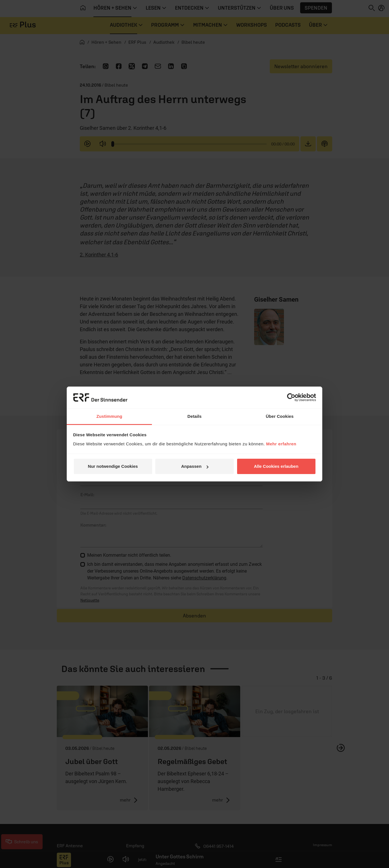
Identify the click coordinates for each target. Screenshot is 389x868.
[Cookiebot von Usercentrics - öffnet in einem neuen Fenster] (291, 397)
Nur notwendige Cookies (113, 466)
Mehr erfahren (281, 444)
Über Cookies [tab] (280, 416)
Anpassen (195, 466)
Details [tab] (194, 416)
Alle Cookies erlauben (276, 466)
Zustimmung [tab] (109, 416)
